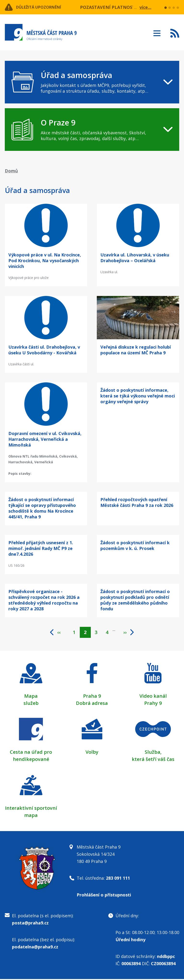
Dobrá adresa (92, 704)
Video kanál (153, 697)
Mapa (31, 697)
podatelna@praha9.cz (35, 948)
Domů (11, 171)
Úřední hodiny (130, 940)
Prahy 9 (153, 704)
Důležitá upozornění (44, 7)
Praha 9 (92, 697)
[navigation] (92, 82)
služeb (31, 704)
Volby (92, 753)
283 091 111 (118, 879)
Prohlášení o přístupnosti (104, 896)
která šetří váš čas (153, 760)
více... (145, 7)
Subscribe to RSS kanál (175, 33)
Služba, (153, 753)
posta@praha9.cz (30, 924)
